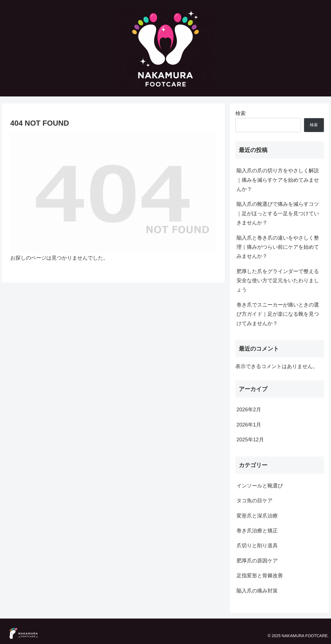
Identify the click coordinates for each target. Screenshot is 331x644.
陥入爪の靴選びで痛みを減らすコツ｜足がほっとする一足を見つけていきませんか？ (278, 213)
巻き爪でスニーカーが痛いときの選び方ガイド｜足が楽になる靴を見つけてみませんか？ (278, 314)
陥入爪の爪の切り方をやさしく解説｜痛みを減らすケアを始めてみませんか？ (278, 180)
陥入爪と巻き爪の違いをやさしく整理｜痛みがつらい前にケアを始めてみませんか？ (278, 247)
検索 (241, 113)
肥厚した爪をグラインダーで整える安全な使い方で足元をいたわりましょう (278, 281)
